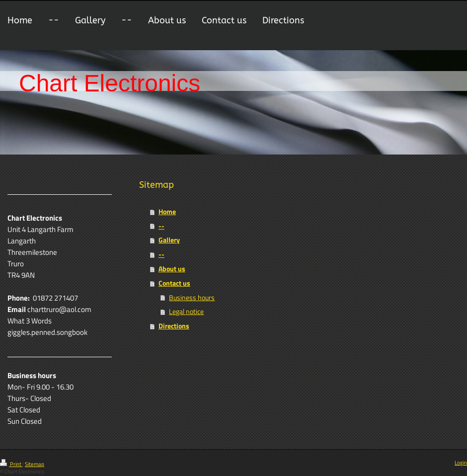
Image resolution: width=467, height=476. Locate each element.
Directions (174, 326)
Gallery (169, 240)
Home (167, 212)
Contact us (174, 283)
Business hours (192, 298)
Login (461, 463)
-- (161, 226)
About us (172, 269)
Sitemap (35, 464)
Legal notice (186, 312)
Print (11, 464)
